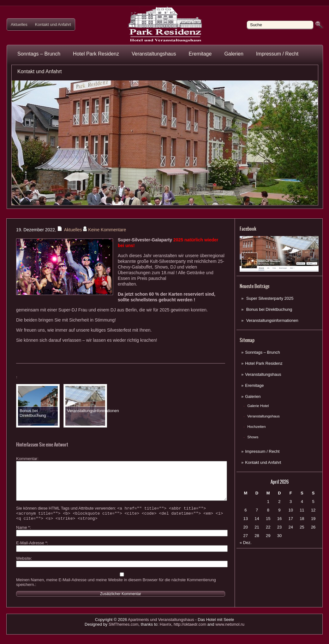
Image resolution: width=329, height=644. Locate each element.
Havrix (166, 634)
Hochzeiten (256, 426)
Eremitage (200, 54)
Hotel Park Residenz (96, 54)
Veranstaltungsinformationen (272, 320)
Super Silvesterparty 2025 (270, 298)
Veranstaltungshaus (154, 54)
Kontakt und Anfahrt (53, 24)
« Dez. (246, 543)
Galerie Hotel (258, 406)
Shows (253, 437)
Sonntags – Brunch (39, 54)
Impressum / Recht (277, 54)
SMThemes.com (124, 634)
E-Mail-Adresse (32, 552)
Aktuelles (19, 24)
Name (23, 537)
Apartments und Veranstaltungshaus (161, 629)
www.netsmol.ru (230, 634)
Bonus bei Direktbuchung (269, 309)
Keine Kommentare (107, 230)
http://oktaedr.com (190, 634)
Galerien (234, 54)
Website (24, 568)
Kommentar (27, 459)
